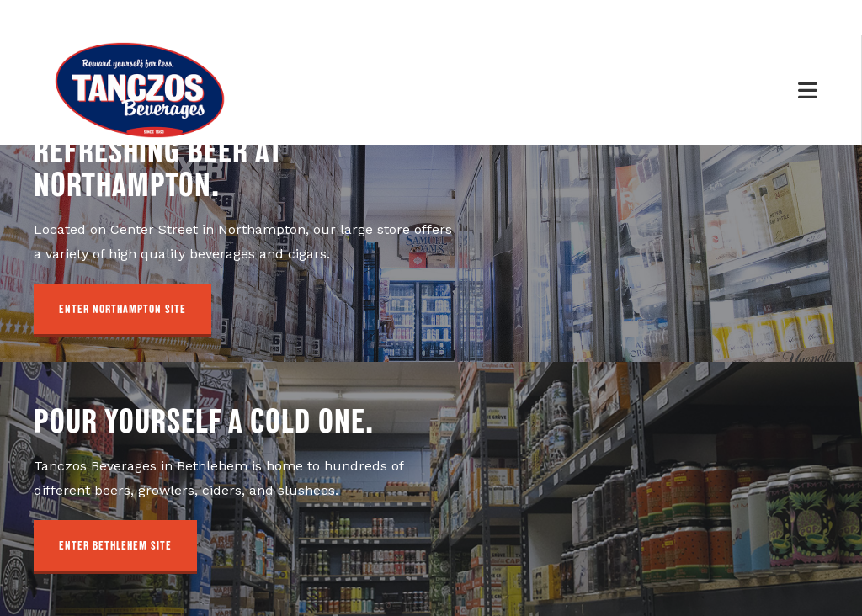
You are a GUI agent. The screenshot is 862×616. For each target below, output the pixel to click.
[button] (122, 311)
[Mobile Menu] (808, 90)
